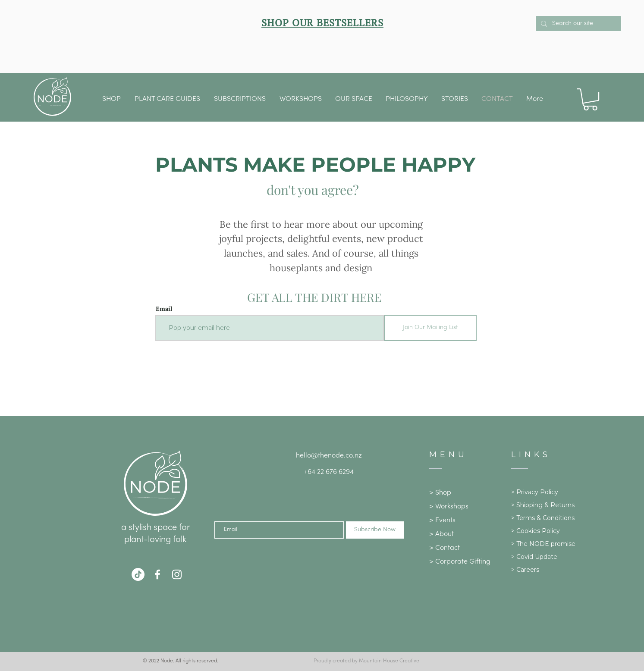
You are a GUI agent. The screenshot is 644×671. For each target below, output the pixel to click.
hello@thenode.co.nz (329, 456)
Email (164, 309)
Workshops (452, 507)
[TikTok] (138, 574)
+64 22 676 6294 (329, 472)
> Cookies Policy (536, 531)
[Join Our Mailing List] (430, 328)
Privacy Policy (537, 492)
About (445, 534)
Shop (443, 493)
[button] (354, 99)
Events (445, 520)
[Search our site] (578, 24)
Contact (448, 548)
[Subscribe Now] (375, 530)
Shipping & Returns (545, 505)
